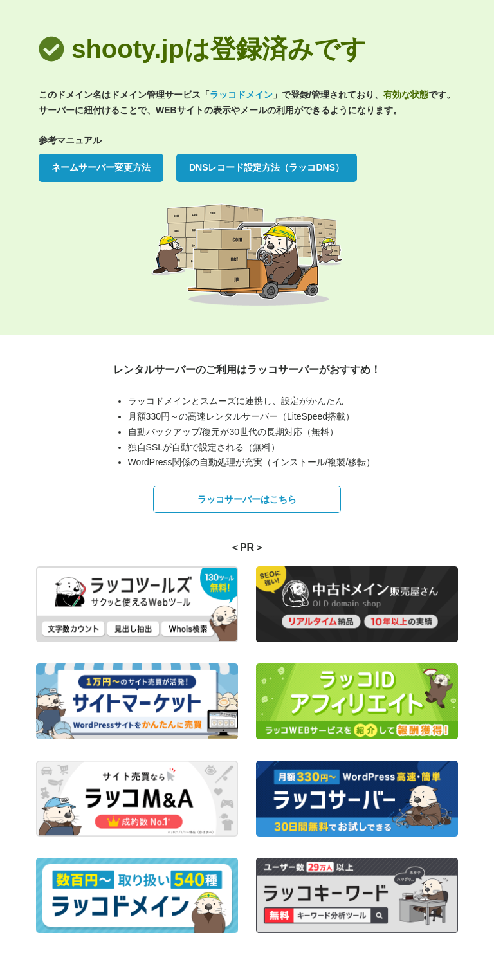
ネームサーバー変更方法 (101, 167)
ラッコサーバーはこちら (247, 499)
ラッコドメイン (241, 95)
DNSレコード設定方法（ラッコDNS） (267, 167)
